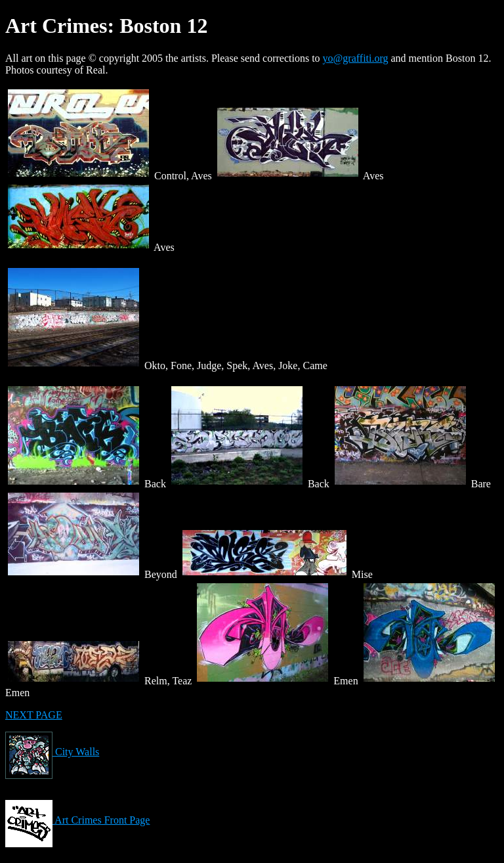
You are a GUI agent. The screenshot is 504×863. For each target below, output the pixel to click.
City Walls (52, 752)
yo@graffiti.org (356, 58)
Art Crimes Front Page (77, 820)
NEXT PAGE (34, 715)
